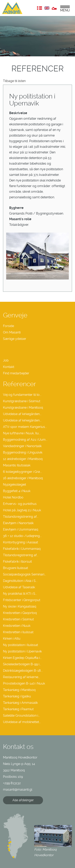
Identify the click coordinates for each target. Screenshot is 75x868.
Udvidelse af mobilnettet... (22, 722)
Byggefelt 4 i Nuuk (17, 491)
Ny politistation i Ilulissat (20, 645)
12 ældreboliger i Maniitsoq (23, 459)
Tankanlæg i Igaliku (17, 696)
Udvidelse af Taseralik (19, 587)
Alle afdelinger (23, 800)
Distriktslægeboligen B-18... (23, 671)
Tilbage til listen (14, 81)
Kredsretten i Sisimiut (18, 619)
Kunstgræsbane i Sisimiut (22, 401)
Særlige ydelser (15, 339)
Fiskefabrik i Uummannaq (22, 549)
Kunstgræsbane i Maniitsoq (23, 408)
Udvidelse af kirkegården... (22, 414)
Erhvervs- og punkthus (20, 504)
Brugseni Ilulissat (15, 568)
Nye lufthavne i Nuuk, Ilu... (22, 433)
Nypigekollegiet (14, 485)
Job (6, 360)
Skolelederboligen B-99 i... (22, 664)
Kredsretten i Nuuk (17, 626)
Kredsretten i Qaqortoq (20, 613)
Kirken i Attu (12, 639)
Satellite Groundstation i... (21, 716)
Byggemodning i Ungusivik (23, 452)
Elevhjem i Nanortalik (18, 523)
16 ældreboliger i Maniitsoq (23, 478)
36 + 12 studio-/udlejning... (22, 536)
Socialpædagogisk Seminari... (24, 574)
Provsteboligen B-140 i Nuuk (24, 683)
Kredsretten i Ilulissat (18, 632)
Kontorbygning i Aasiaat (20, 542)
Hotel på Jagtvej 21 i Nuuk (22, 510)
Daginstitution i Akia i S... (20, 581)
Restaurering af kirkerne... (21, 677)
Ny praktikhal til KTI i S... (20, 594)
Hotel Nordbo (13, 497)
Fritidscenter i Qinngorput (22, 600)
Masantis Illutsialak (17, 465)
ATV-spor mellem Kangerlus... (25, 427)
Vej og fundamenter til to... (22, 395)
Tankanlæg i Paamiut (18, 709)
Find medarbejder (16, 373)
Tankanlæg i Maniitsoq (19, 690)
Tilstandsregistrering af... (21, 517)
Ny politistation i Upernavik (22, 651)
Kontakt (9, 367)
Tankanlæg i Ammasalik (20, 703)
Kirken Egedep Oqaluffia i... (22, 658)
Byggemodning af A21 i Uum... (25, 440)
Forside (8, 326)
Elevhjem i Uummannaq (21, 529)
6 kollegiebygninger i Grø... (22, 472)
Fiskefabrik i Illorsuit (17, 562)
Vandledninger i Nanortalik (22, 446)
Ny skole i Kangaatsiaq (20, 606)
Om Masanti (12, 332)
